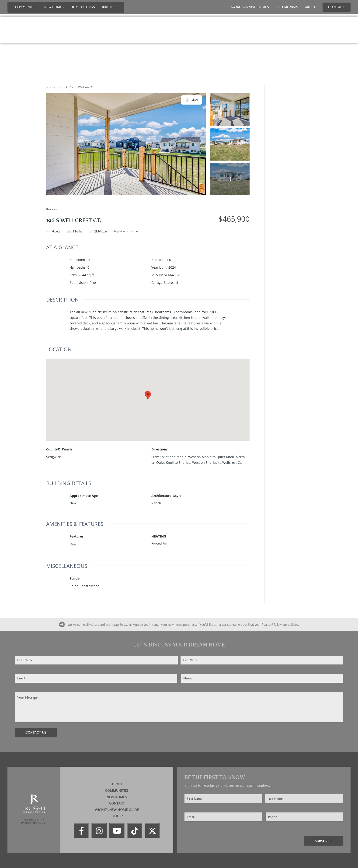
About (310, 7)
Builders (109, 7)
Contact (117, 803)
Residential (54, 87)
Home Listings (83, 7)
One (73, 544)
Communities (26, 7)
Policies (117, 816)
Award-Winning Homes (250, 7)
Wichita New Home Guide (117, 810)
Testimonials (287, 7)
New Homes (54, 7)
